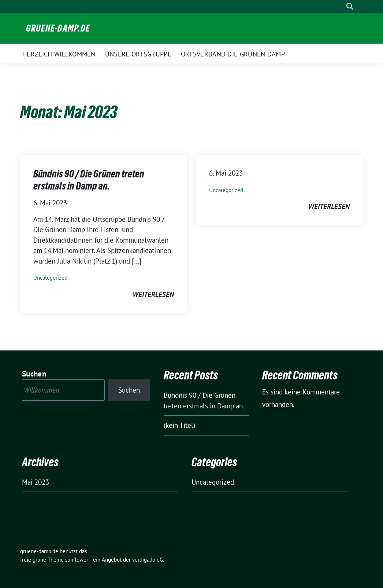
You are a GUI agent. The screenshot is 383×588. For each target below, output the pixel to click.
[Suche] (339, 6)
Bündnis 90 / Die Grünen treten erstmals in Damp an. (89, 180)
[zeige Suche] (350, 6)
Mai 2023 (36, 482)
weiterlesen (153, 294)
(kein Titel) (179, 425)
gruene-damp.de (58, 28)
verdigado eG (148, 560)
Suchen (34, 374)
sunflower (77, 560)
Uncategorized (50, 278)
